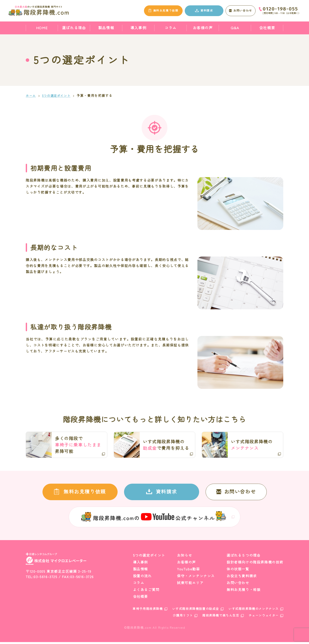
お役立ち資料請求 (242, 578)
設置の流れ (142, 578)
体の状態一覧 (238, 571)
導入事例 (138, 28)
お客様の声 (203, 28)
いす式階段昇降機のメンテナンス (254, 611)
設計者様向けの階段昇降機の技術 (255, 564)
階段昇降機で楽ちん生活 (221, 617)
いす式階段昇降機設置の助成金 (196, 611)
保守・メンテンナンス (196, 578)
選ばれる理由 (74, 28)
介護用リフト (183, 617)
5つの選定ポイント (58, 96)
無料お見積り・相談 (244, 591)
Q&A (235, 28)
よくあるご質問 (146, 591)
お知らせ (185, 557)
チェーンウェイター (264, 617)
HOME (42, 28)
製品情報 (106, 28)
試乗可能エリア (190, 585)
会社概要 (267, 28)
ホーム (31, 96)
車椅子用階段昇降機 (148, 611)
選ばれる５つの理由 (244, 557)
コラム (171, 28)
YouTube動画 (188, 571)
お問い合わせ (238, 585)
